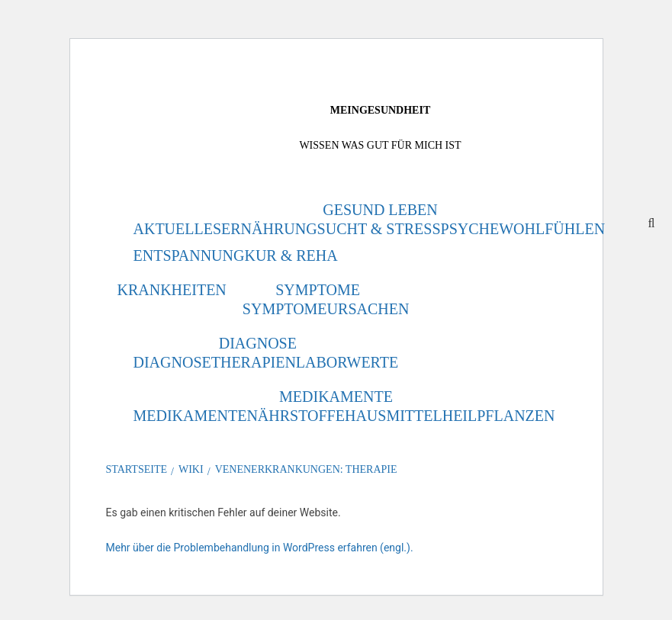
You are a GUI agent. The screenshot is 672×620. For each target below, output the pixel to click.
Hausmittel (394, 416)
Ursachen (368, 309)
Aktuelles (178, 229)
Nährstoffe (296, 416)
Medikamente (336, 397)
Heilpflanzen (499, 416)
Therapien (254, 362)
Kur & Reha (291, 255)
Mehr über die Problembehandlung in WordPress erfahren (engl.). (260, 548)
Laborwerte (347, 362)
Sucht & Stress (379, 229)
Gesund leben (380, 210)
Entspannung (189, 255)
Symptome (318, 290)
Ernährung (269, 229)
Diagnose (258, 343)
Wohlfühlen (552, 229)
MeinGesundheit (380, 110)
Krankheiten (172, 290)
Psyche (470, 229)
